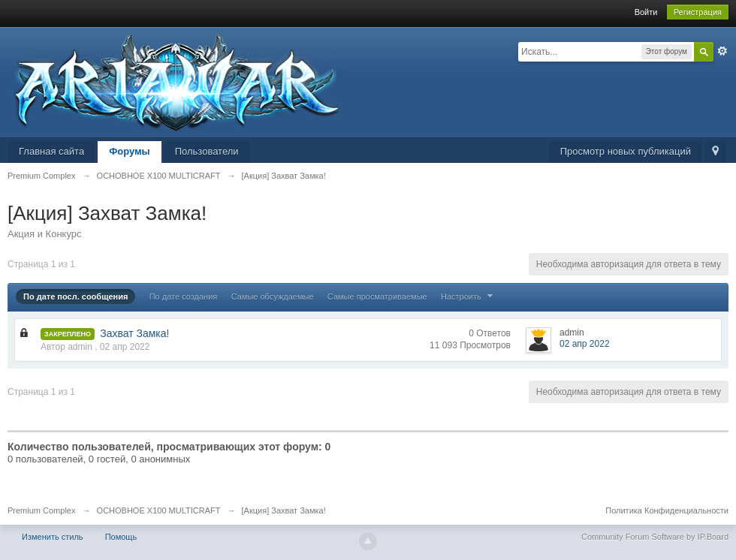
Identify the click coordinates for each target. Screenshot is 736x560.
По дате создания (184, 297)
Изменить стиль (53, 537)
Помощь (121, 537)
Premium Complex (41, 510)
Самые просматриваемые (377, 297)
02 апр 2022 (585, 344)
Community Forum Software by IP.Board (655, 537)
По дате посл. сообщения (75, 297)
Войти (646, 12)
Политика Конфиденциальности (667, 510)
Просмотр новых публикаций (626, 151)
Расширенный (722, 51)
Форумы (130, 151)
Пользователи (207, 151)
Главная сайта (51, 151)
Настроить (469, 297)
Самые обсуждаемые (273, 297)
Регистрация (698, 12)
